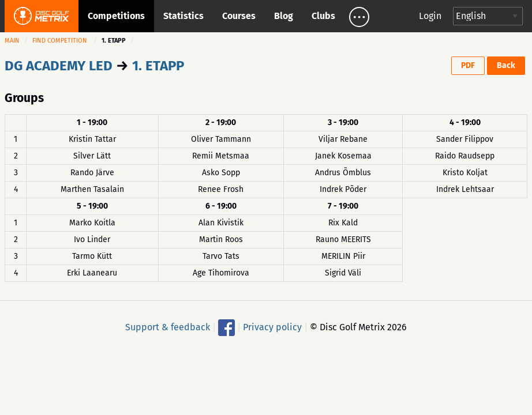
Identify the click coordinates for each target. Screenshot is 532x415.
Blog (284, 16)
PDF (468, 65)
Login (430, 16)
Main (12, 41)
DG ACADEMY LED (59, 66)
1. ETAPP (158, 66)
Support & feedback (168, 327)
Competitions (116, 16)
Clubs (323, 16)
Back (506, 65)
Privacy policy (272, 327)
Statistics (183, 16)
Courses (239, 16)
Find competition (60, 41)
